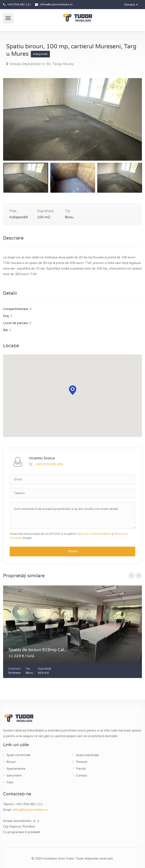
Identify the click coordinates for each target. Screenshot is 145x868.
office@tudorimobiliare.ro (30, 810)
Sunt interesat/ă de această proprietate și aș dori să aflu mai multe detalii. (72, 515)
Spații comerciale (19, 755)
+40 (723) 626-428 (49, 464)
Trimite (72, 551)
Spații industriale (87, 755)
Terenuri (82, 762)
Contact (82, 775)
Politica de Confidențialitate (93, 534)
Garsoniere (14, 775)
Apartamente (16, 769)
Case (10, 782)
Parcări (81, 769)
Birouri (11, 762)
